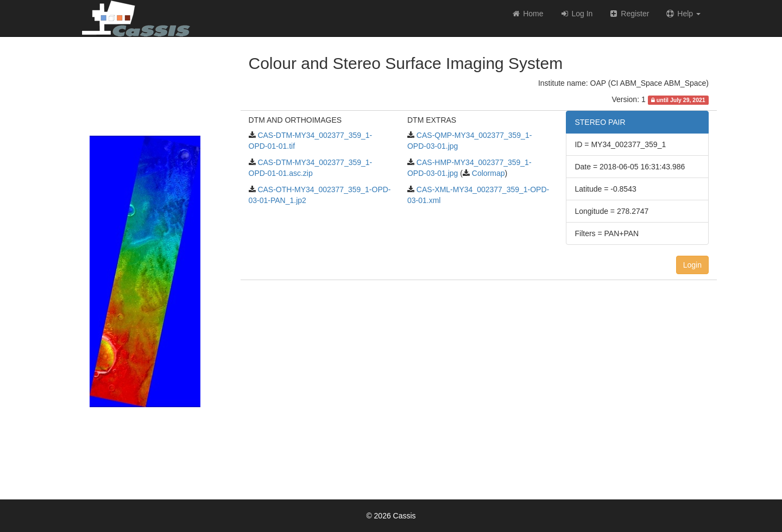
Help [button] (683, 14)
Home (527, 14)
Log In (576, 14)
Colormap (487, 173)
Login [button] (692, 265)
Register (629, 14)
